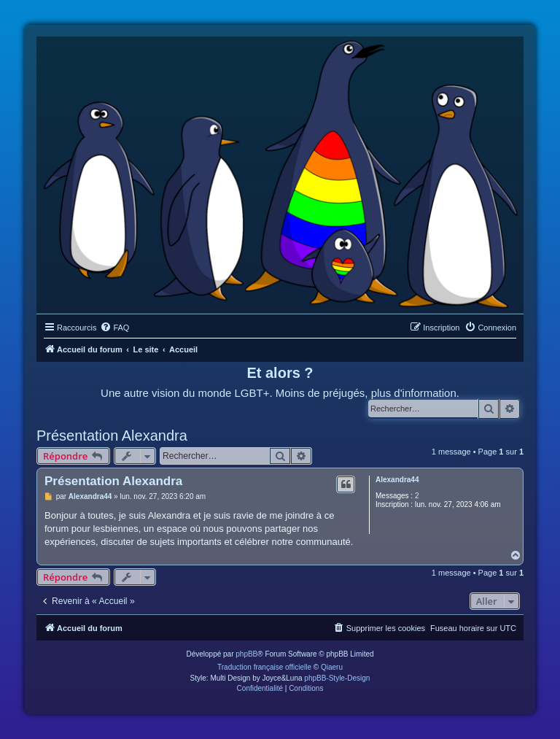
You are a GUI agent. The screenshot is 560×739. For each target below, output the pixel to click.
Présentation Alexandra (112, 436)
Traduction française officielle (264, 667)
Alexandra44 (397, 480)
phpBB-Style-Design (337, 678)
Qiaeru (332, 667)
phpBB (246, 654)
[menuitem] (114, 328)
